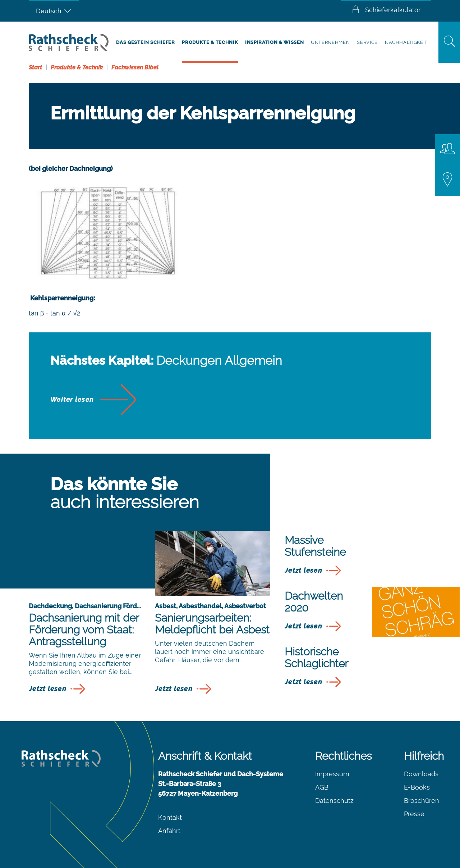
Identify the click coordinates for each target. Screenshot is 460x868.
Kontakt (170, 817)
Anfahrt (169, 831)
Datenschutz (334, 801)
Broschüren (422, 801)
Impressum (332, 774)
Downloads (421, 774)
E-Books (417, 787)
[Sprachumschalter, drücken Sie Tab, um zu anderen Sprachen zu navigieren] (54, 11)
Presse (414, 814)
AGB (322, 787)
